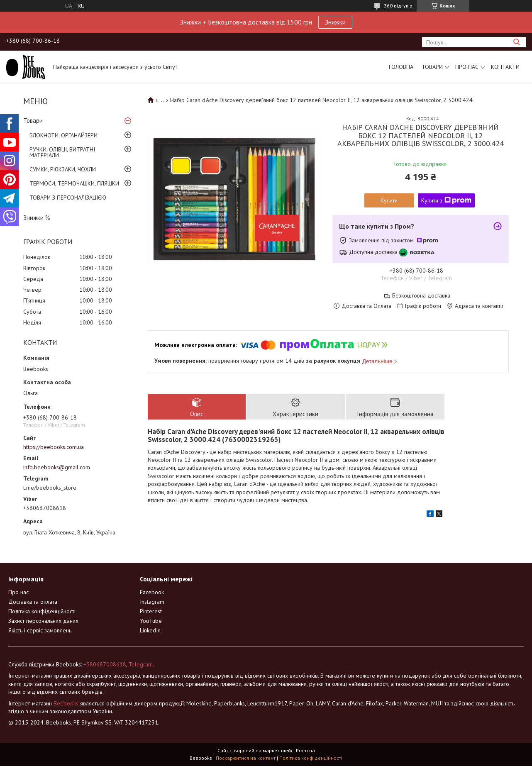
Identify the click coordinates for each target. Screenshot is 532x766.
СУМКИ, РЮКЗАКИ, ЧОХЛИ (63, 169)
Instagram (152, 602)
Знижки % (37, 218)
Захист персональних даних (43, 621)
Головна (401, 67)
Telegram (141, 664)
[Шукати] (516, 42)
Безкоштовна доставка (421, 296)
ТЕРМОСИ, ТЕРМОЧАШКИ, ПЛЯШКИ (74, 183)
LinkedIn (150, 630)
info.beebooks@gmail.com (57, 467)
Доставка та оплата (33, 602)
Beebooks (66, 703)
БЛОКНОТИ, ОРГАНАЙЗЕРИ (63, 135)
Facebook (152, 592)
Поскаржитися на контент (246, 758)
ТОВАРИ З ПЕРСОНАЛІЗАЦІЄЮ (68, 198)
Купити (389, 200)
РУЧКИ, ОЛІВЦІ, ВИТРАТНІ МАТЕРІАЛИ (62, 152)
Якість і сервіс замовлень (40, 630)
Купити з (446, 200)
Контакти (505, 67)
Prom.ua (305, 750)
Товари (432, 67)
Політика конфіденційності (42, 611)
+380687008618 (105, 664)
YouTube (151, 621)
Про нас (467, 67)
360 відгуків (398, 6)
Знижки (335, 22)
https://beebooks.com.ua (54, 447)
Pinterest (151, 611)
